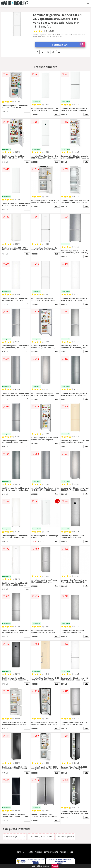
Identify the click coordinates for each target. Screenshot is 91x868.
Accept (55, 866)
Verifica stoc (68, 45)
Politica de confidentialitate (46, 852)
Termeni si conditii (25, 852)
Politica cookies (66, 852)
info (27, 111)
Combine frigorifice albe (15, 837)
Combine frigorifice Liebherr (41, 837)
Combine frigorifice (65, 837)
